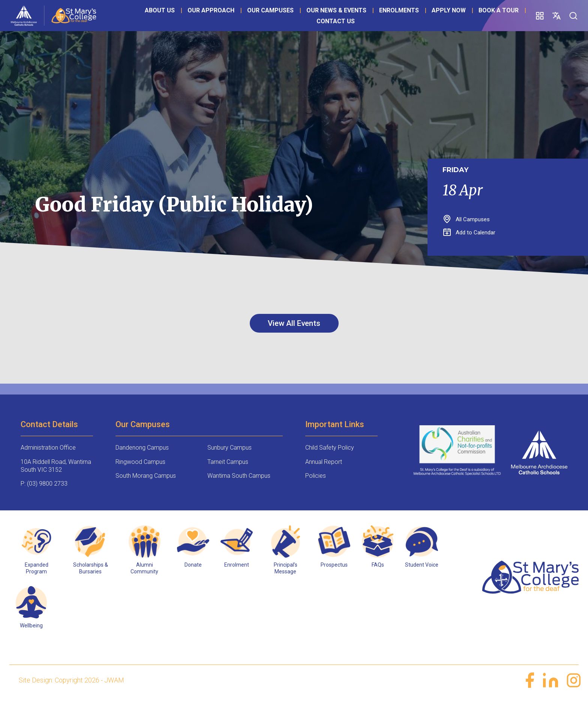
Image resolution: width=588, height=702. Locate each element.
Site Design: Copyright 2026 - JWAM (71, 681)
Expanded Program (37, 568)
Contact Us (344, 31)
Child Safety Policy (330, 448)
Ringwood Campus (140, 463)
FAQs (378, 565)
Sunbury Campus (229, 448)
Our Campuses (279, 20)
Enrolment (237, 565)
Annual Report (324, 463)
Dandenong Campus (142, 448)
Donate (193, 565)
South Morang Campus (146, 476)
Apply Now (242, 31)
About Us (168, 20)
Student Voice (422, 565)
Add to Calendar (469, 232)
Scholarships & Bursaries (91, 568)
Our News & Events (345, 20)
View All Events (294, 323)
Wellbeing (31, 626)
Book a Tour (292, 31)
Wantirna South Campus (239, 476)
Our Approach (220, 20)
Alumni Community (144, 568)
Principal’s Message (286, 568)
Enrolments (408, 20)
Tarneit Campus (228, 463)
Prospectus (334, 565)
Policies (316, 476)
